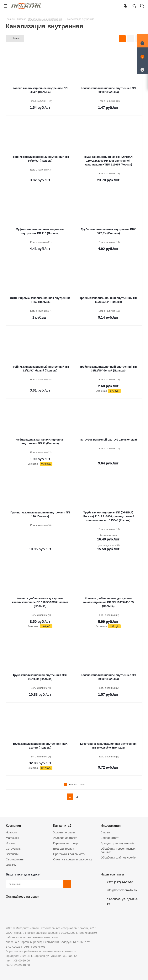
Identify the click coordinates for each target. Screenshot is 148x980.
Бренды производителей (117, 843)
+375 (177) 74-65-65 (120, 882)
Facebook (19, 906)
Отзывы (11, 865)
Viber (48, 906)
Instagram (29, 906)
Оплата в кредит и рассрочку (73, 859)
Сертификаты (15, 859)
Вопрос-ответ (110, 838)
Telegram (39, 906)
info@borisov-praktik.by (122, 890)
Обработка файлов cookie (118, 857)
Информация (111, 826)
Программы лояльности (69, 854)
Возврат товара (64, 849)
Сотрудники (14, 849)
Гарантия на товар (66, 843)
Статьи (105, 832)
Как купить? (62, 826)
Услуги (10, 843)
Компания (13, 826)
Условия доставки (65, 838)
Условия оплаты (64, 832)
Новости (11, 832)
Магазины (12, 838)
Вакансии (12, 854)
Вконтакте (10, 906)
